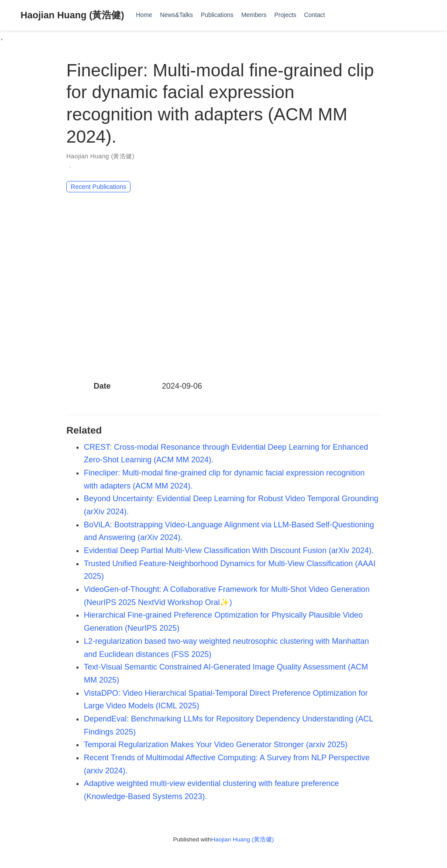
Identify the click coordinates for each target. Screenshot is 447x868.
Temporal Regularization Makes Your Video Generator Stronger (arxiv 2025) (216, 745)
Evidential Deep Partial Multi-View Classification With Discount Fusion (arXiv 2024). (229, 550)
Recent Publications (98, 187)
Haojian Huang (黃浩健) (72, 15)
